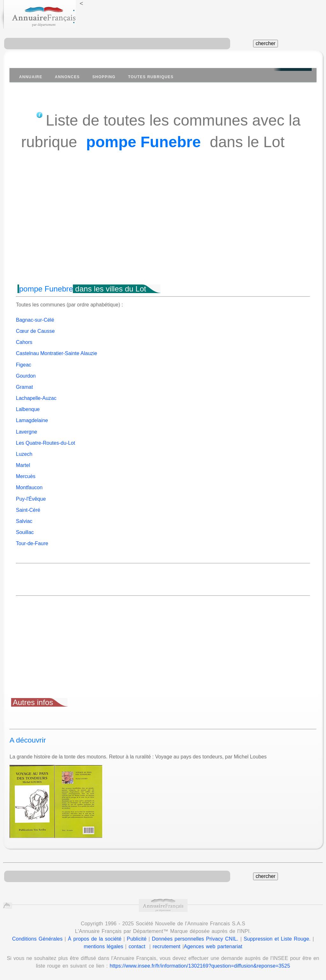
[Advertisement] (163, 229)
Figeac (24, 365)
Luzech (24, 454)
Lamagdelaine (32, 420)
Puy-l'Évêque (31, 499)
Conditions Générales (37, 939)
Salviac (24, 521)
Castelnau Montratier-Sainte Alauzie (57, 353)
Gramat (24, 387)
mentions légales (103, 946)
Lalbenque (28, 409)
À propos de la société (95, 939)
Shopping (104, 77)
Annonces (67, 77)
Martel (23, 465)
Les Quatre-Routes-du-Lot (46, 443)
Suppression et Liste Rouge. (277, 939)
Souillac (25, 532)
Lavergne (27, 432)
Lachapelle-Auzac (36, 398)
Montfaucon (29, 487)
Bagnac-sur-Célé (35, 320)
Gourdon (26, 376)
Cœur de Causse (35, 331)
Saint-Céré (28, 510)
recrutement (167, 946)
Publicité (137, 939)
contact (137, 946)
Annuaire (31, 77)
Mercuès (26, 476)
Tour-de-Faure (32, 543)
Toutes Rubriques (151, 77)
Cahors (24, 342)
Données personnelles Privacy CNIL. (195, 939)
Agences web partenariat (213, 946)
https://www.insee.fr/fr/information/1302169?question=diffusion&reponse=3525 (200, 966)
